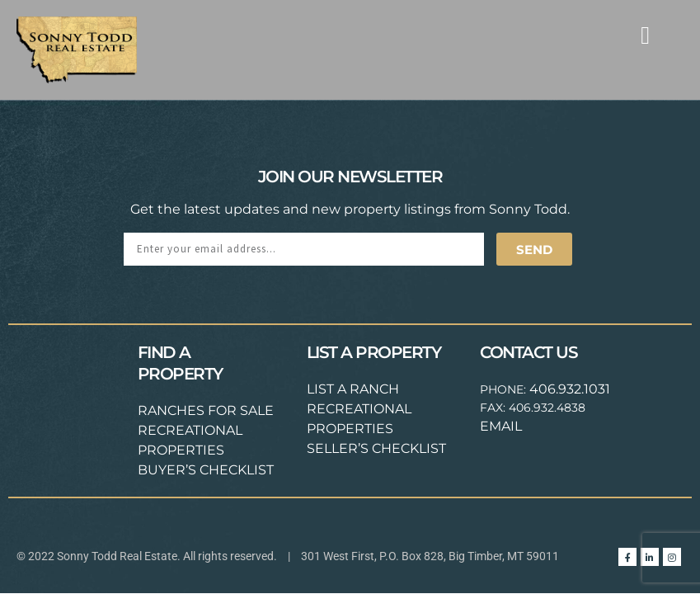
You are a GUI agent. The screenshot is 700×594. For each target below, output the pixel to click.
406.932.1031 (570, 389)
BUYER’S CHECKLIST (206, 470)
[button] (646, 35)
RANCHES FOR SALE (206, 410)
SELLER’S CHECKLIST (376, 448)
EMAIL (501, 426)
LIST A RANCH (353, 389)
